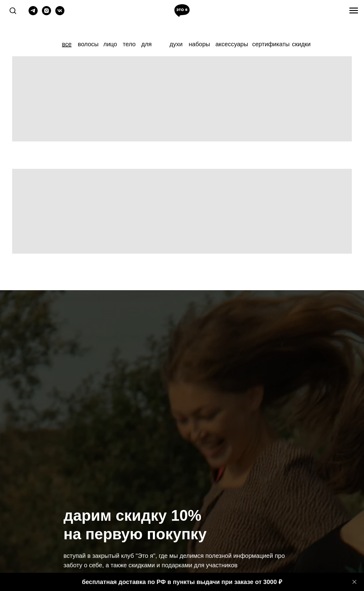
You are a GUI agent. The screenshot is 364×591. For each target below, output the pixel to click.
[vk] (60, 14)
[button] (13, 10)
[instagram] (46, 14)
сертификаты (271, 44)
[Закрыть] (354, 582)
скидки (301, 44)
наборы (199, 44)
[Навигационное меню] (354, 11)
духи (176, 44)
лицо (110, 44)
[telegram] (33, 14)
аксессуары (232, 44)
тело (129, 44)
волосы (88, 44)
